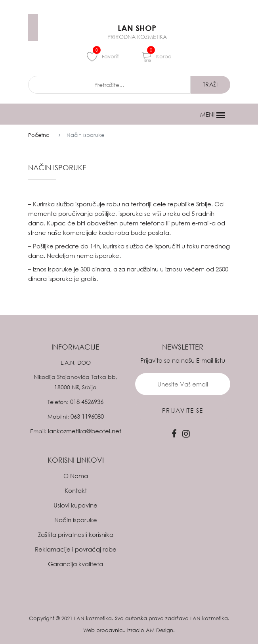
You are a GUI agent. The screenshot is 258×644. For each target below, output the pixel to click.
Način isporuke (76, 520)
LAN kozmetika (93, 618)
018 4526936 (87, 402)
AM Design (160, 630)
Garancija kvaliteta (75, 564)
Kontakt (76, 490)
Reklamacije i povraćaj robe (76, 549)
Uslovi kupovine (75, 505)
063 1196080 (87, 416)
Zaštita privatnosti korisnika (76, 534)
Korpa (156, 56)
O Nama (76, 476)
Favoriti (103, 56)
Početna (39, 135)
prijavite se (183, 410)
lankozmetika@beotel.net (85, 431)
